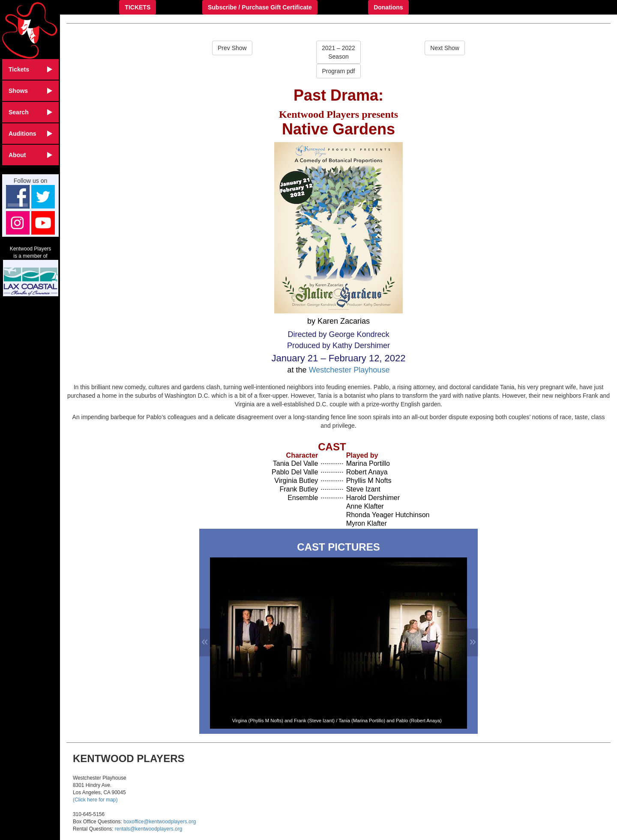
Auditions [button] (30, 134)
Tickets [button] (30, 69)
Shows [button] (30, 91)
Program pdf (338, 71)
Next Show (445, 48)
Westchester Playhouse (349, 370)
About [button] (30, 155)
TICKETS (138, 7)
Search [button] (30, 112)
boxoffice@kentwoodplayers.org (160, 822)
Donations (388, 7)
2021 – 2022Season (338, 52)
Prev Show (232, 48)
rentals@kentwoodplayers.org (148, 829)
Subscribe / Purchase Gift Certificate (260, 7)
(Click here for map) (95, 800)
